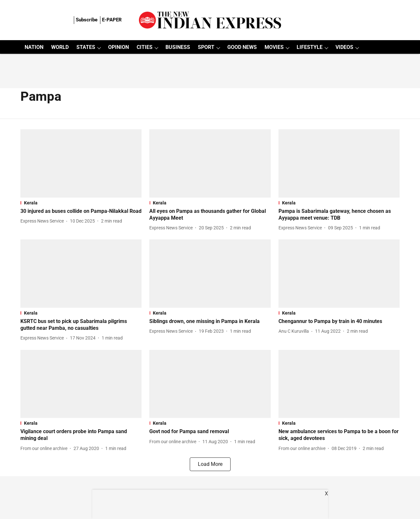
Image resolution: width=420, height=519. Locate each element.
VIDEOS (344, 47)
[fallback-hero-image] (81, 163)
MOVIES (274, 47)
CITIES (145, 47)
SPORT (206, 47)
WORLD (60, 47)
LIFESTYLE (310, 47)
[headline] (81, 211)
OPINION (119, 47)
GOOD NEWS (242, 47)
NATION (34, 47)
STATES (86, 47)
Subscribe (87, 20)
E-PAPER (112, 20)
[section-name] (81, 203)
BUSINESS (178, 47)
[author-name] (43, 221)
